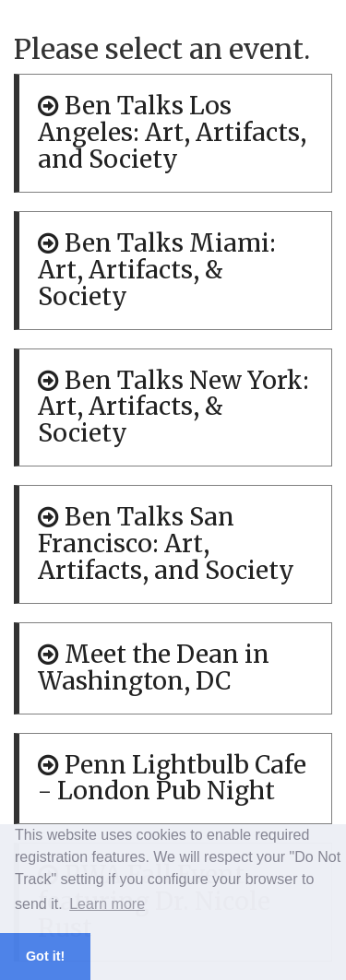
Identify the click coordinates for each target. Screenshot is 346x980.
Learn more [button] (107, 904)
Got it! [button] (45, 956)
